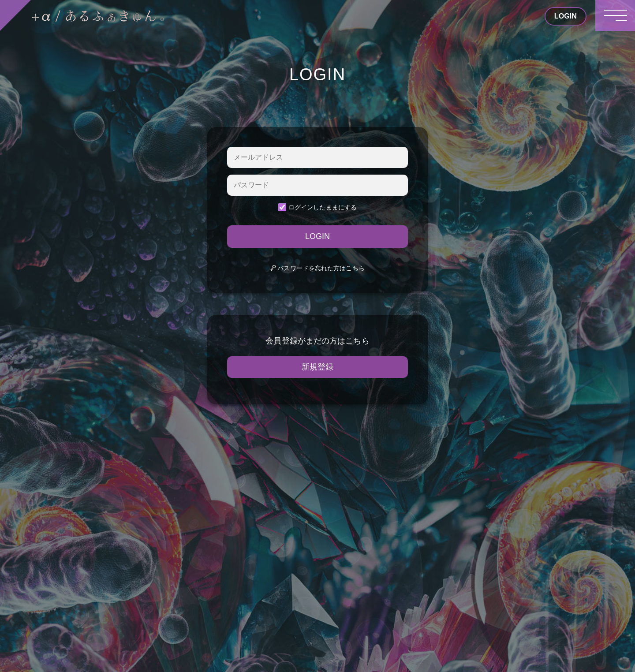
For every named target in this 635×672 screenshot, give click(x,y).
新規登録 (317, 367)
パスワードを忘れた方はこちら (317, 268)
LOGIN (317, 236)
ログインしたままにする (317, 207)
